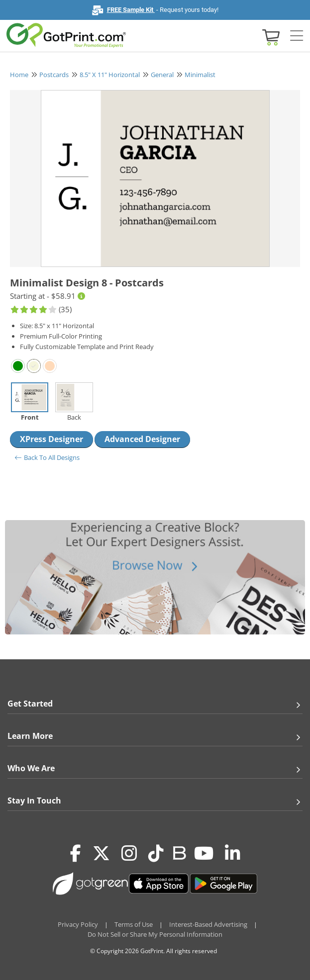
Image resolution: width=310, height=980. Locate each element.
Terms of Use (134, 924)
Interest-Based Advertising (208, 924)
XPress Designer (52, 439)
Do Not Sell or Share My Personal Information (155, 934)
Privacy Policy (78, 924)
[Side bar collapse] (297, 36)
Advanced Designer (142, 439)
